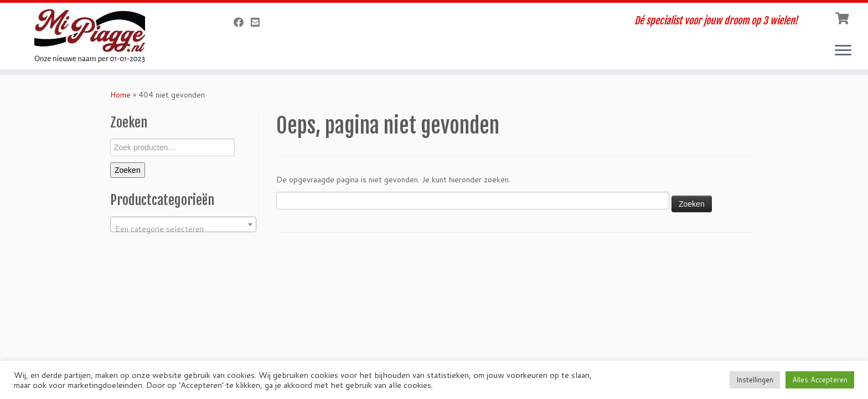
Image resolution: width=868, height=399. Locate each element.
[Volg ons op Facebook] (242, 22)
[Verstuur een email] (259, 22)
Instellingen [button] (755, 380)
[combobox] (183, 224)
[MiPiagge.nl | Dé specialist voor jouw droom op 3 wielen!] (100, 36)
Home (120, 95)
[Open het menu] (843, 51)
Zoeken (128, 170)
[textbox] (183, 229)
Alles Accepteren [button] (820, 380)
